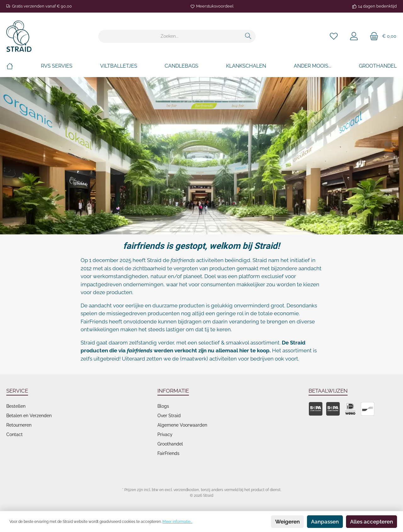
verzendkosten (186, 490)
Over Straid (169, 416)
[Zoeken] (248, 36)
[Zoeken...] (170, 36)
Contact (14, 434)
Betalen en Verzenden (29, 416)
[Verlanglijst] (334, 36)
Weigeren (287, 522)
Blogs (163, 406)
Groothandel (170, 444)
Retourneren (19, 425)
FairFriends (168, 453)
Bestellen (16, 406)
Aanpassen (325, 522)
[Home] (10, 66)
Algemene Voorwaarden (182, 425)
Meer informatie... (177, 522)
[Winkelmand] (381, 36)
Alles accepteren (372, 522)
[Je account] (354, 36)
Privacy (165, 434)
